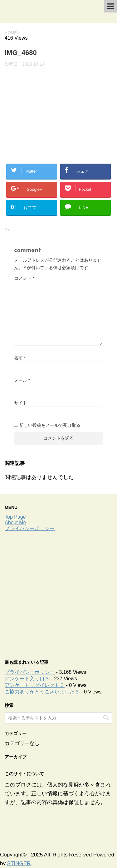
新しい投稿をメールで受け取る (50, 425)
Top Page (15, 517)
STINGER (19, 863)
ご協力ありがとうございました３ (42, 692)
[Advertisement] (58, 594)
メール (22, 380)
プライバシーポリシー (30, 528)
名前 (20, 358)
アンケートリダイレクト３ (35, 685)
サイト (21, 403)
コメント (24, 278)
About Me (15, 523)
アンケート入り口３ (27, 679)
